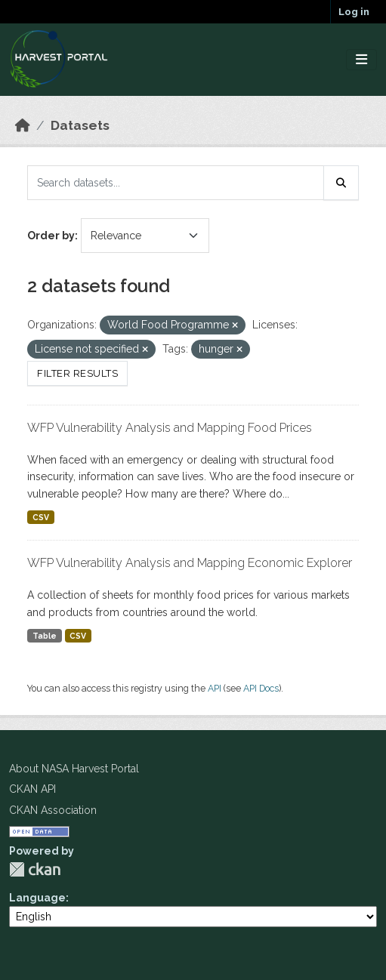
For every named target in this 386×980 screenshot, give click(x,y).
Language (37, 898)
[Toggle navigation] (361, 60)
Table (45, 636)
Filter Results (77, 373)
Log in (354, 12)
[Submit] (341, 183)
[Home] (23, 125)
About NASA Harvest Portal (74, 769)
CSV (41, 517)
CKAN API (32, 789)
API (215, 688)
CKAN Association (53, 810)
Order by (51, 236)
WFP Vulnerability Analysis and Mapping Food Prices (170, 428)
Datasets (80, 125)
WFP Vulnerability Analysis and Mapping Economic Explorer (190, 563)
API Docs (261, 688)
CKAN (35, 869)
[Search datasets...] (176, 183)
